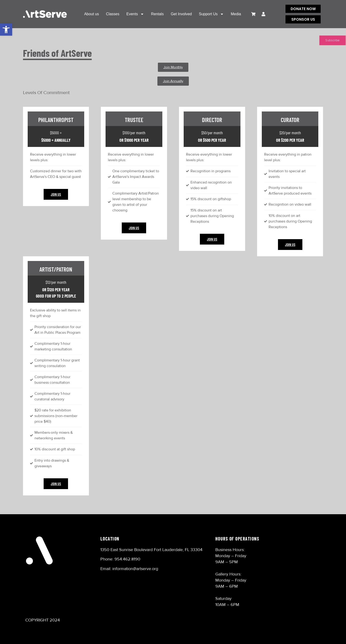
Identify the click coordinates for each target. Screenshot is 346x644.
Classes (113, 14)
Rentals (157, 14)
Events (135, 14)
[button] (6, 30)
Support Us (211, 14)
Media (236, 14)
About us (92, 14)
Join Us (56, 194)
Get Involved (181, 14)
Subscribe (333, 40)
